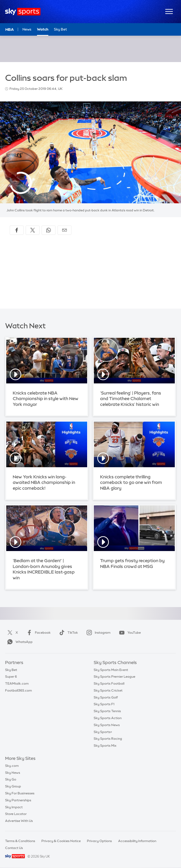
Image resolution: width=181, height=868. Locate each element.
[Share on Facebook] (17, 230)
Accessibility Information (137, 841)
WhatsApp (19, 642)
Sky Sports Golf (106, 697)
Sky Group (13, 786)
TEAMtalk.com (17, 683)
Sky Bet (11, 670)
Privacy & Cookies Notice (61, 841)
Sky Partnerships (18, 800)
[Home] (23, 12)
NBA (10, 29)
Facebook (38, 633)
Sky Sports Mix (105, 746)
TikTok (68, 633)
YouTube (129, 633)
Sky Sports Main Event (111, 670)
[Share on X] (33, 230)
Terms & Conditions (20, 841)
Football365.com (18, 690)
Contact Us (14, 848)
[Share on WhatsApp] (49, 230)
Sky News (13, 773)
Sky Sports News (107, 725)
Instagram (98, 633)
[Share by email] (64, 230)
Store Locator (16, 814)
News (27, 29)
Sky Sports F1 (104, 704)
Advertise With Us (19, 821)
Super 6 (11, 677)
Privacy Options (99, 841)
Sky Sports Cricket (108, 690)
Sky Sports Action (108, 718)
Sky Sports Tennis (107, 711)
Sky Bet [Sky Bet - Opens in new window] (60, 29)
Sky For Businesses (20, 793)
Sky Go (11, 779)
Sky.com (12, 766)
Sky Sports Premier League (114, 677)
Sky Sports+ (103, 732)
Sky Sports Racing (108, 739)
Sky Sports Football (109, 683)
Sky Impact (14, 807)
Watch (43, 29)
